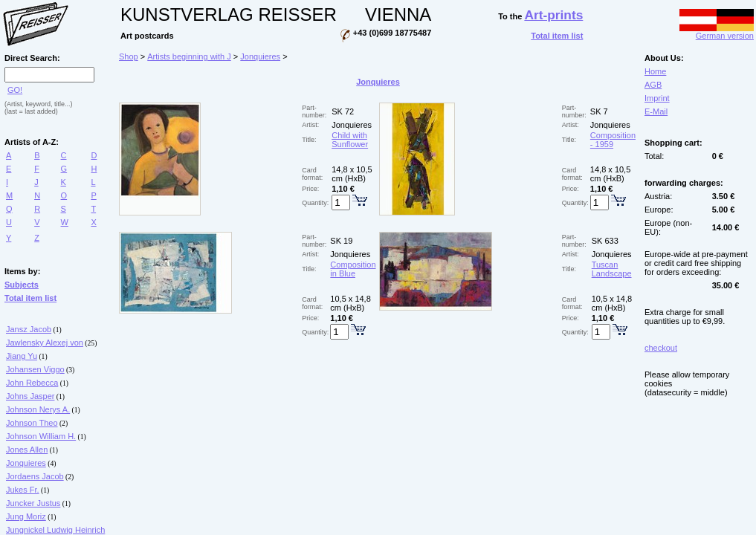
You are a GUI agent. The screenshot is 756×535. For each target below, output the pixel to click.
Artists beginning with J (189, 56)
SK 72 (343, 111)
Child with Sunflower (350, 140)
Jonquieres (26, 463)
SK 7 (599, 111)
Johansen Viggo (35, 369)
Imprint (657, 98)
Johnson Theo (32, 423)
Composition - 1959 (613, 140)
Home (655, 71)
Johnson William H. (41, 436)
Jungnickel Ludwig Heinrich (55, 530)
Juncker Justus (33, 503)
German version (717, 32)
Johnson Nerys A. (38, 409)
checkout (661, 348)
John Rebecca (32, 383)
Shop (129, 56)
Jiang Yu (22, 356)
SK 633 (605, 241)
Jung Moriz (26, 516)
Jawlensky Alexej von (45, 343)
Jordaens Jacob (35, 476)
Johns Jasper (30, 396)
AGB (653, 85)
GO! (15, 90)
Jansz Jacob (29, 329)
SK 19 (341, 241)
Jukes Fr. (23, 490)
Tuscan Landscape (612, 269)
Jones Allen (27, 450)
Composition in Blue (353, 269)
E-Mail (656, 111)
